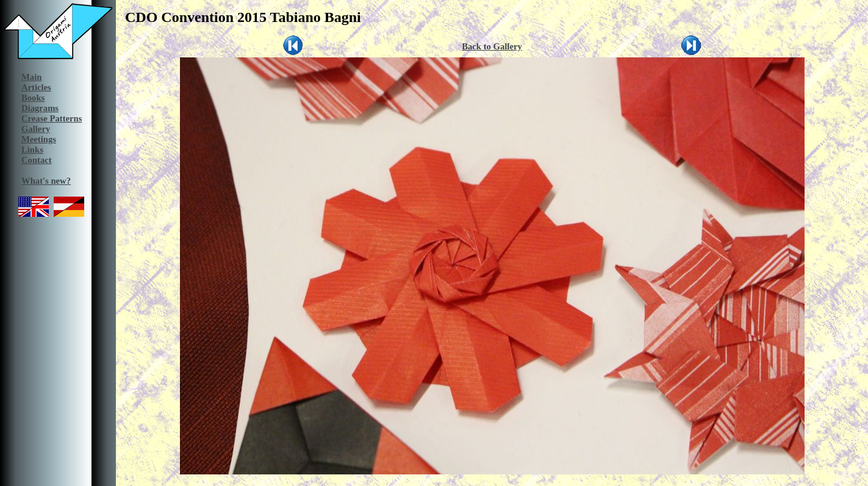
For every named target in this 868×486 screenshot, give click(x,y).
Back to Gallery (492, 46)
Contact (37, 160)
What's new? (46, 181)
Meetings (39, 139)
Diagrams (40, 108)
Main (31, 77)
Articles (36, 87)
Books (33, 98)
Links (32, 150)
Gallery (36, 129)
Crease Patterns (52, 118)
